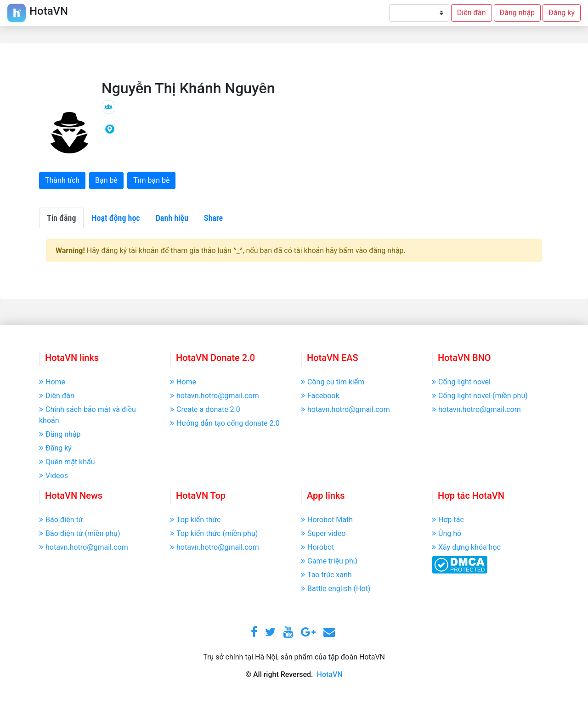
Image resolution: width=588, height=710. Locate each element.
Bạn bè (106, 180)
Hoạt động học (116, 218)
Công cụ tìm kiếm (333, 382)
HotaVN (330, 674)
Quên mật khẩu (67, 462)
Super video (323, 533)
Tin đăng (61, 218)
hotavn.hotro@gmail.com (215, 396)
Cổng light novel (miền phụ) (480, 396)
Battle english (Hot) (336, 589)
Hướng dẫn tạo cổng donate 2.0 (225, 423)
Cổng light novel (461, 382)
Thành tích (62, 180)
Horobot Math (327, 520)
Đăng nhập (517, 13)
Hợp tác (448, 520)
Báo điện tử (61, 520)
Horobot (317, 547)
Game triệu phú (329, 561)
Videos (54, 476)
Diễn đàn (472, 13)
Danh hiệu (172, 218)
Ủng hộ (447, 533)
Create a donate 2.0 (205, 409)
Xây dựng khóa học (466, 547)
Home (52, 382)
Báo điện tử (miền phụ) (79, 533)
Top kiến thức (195, 520)
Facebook (320, 396)
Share (213, 218)
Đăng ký (562, 13)
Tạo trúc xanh (326, 575)
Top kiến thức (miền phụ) (214, 533)
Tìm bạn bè (151, 180)
